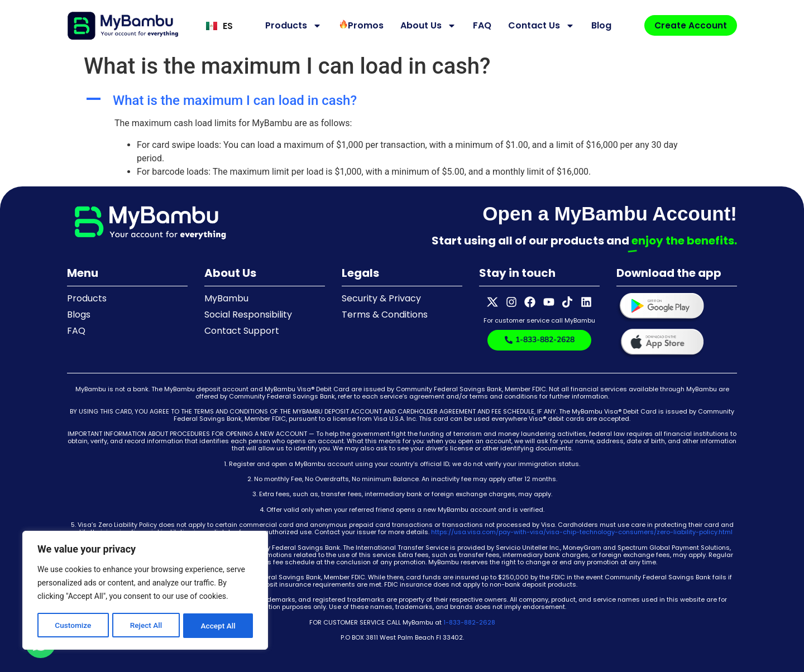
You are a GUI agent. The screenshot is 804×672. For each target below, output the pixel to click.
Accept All (218, 626)
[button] (402, 101)
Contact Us (540, 26)
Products (292, 26)
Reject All (146, 626)
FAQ (480, 25)
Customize (73, 626)
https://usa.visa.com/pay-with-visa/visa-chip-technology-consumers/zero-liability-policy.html (582, 532)
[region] (145, 591)
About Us (427, 26)
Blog (600, 25)
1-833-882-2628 (469, 622)
